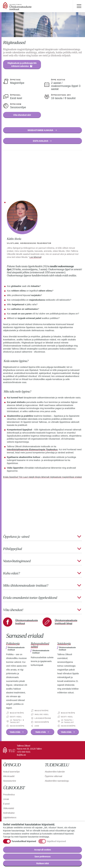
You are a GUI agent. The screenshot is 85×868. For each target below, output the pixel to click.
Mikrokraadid (9, 776)
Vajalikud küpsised (56, 841)
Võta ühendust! (13, 610)
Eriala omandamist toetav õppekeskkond (30, 598)
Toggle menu (79, 6)
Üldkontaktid (8, 808)
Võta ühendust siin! (22, 115)
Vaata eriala (15, 732)
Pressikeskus (9, 795)
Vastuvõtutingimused (17, 561)
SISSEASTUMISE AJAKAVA (41, 130)
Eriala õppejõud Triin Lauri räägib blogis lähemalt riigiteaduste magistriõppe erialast (42, 477)
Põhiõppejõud (12, 549)
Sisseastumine (10, 781)
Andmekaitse (9, 813)
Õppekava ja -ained (16, 537)
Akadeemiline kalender (55, 772)
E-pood (6, 804)
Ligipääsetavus (10, 817)
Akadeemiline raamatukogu (57, 781)
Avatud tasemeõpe (11, 772)
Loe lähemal (35, 257)
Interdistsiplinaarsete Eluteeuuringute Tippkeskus (32, 449)
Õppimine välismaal (53, 776)
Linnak (6, 799)
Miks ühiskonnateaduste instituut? (26, 585)
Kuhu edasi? (11, 573)
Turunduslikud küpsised (24, 841)
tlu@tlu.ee (21, 755)
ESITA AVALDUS (41, 141)
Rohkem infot (42, 863)
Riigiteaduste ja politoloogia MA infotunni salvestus (22, 65)
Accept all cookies (42, 850)
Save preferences (43, 857)
